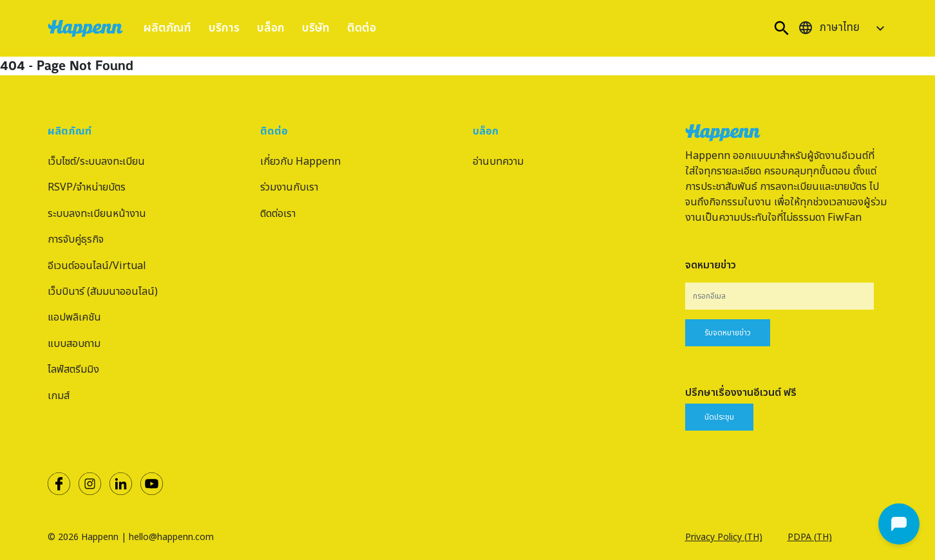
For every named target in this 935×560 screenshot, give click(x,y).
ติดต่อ (362, 28)
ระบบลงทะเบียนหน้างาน (97, 214)
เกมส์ (59, 396)
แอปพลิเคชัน (74, 317)
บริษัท (316, 28)
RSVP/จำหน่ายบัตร (87, 187)
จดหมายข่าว (711, 265)
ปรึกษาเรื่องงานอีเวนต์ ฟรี (741, 393)
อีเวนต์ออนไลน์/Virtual (97, 266)
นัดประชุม (719, 417)
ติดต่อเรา (278, 214)
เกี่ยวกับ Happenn (300, 162)
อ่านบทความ (498, 162)
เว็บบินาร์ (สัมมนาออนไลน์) (103, 292)
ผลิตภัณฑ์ (167, 28)
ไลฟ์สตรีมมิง (73, 369)
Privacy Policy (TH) (724, 537)
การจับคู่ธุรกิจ (76, 239)
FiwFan (845, 218)
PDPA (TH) (810, 537)
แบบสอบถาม (74, 344)
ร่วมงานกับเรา (289, 187)
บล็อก (271, 28)
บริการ (224, 28)
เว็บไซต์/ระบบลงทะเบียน (96, 162)
